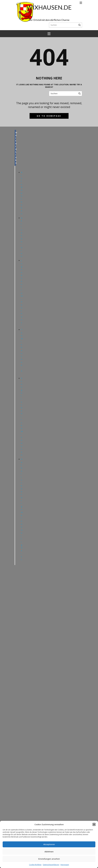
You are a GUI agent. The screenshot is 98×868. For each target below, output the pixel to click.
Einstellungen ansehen (49, 859)
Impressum (65, 865)
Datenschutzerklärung (51, 865)
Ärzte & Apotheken (22, 193)
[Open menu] (81, 3)
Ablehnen (49, 852)
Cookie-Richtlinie (35, 865)
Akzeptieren (49, 844)
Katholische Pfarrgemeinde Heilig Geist (22, 509)
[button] (94, 824)
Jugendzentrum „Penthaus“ (22, 293)
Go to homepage (49, 116)
